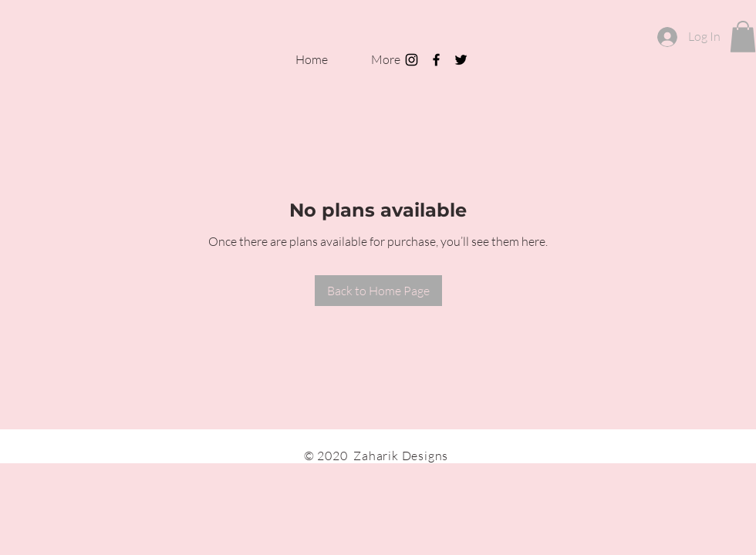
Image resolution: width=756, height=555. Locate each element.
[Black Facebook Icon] (436, 60)
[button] (743, 37)
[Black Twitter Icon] (461, 60)
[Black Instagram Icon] (412, 60)
